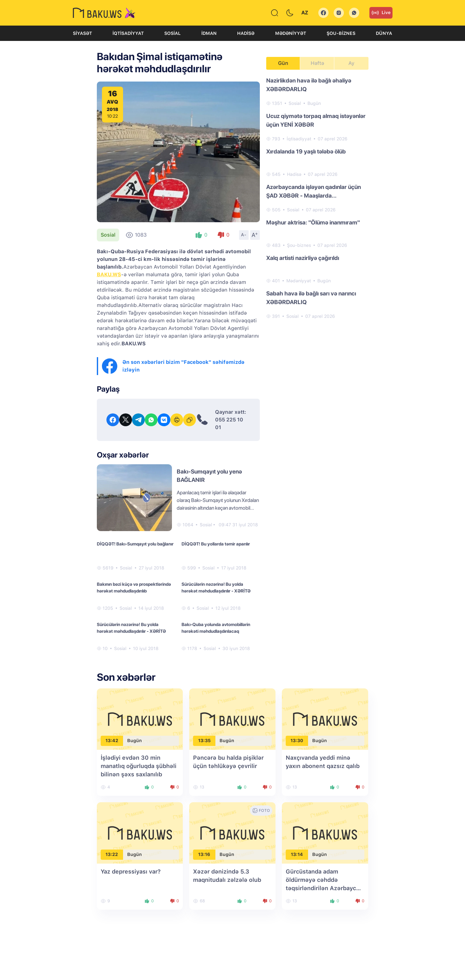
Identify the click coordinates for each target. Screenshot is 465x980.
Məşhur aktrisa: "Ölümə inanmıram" (313, 222)
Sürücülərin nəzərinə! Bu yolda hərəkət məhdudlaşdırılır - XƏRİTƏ (216, 588)
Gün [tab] (283, 63)
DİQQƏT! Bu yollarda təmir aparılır (216, 544)
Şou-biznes (341, 33)
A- (244, 235)
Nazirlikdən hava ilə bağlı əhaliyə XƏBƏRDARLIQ (309, 85)
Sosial (172, 33)
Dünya (384, 33)
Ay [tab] (351, 63)
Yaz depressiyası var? (131, 871)
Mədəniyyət (291, 33)
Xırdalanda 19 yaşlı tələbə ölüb (306, 151)
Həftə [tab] (317, 63)
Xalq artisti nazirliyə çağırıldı (303, 258)
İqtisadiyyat (128, 33)
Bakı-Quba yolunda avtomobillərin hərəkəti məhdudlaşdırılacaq (216, 628)
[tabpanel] (317, 198)
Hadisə (246, 33)
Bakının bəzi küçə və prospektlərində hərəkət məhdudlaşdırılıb (134, 588)
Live (381, 13)
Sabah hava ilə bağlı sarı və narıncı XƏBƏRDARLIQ (311, 298)
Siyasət (82, 33)
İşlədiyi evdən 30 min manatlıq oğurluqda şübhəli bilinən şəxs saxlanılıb (139, 766)
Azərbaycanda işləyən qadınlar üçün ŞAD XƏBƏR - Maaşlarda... (314, 191)
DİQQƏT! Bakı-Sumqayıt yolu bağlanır (135, 544)
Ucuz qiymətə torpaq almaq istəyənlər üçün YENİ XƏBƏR (316, 120)
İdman (209, 33)
